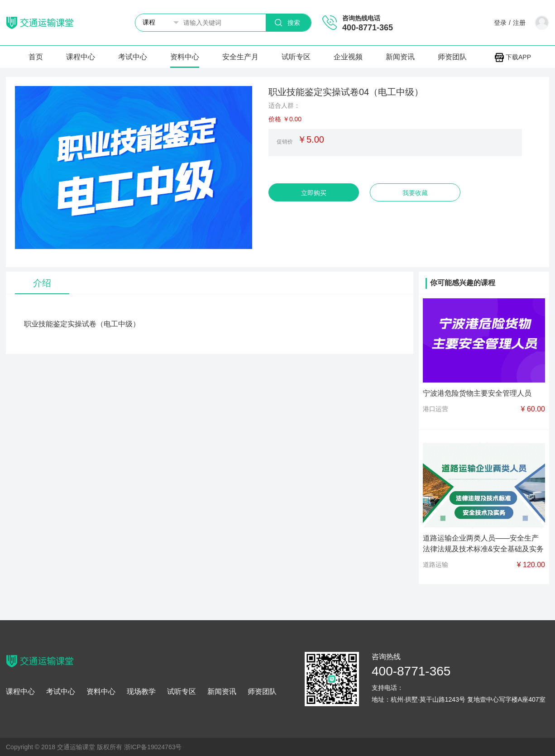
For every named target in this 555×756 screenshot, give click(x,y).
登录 (500, 23)
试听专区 (296, 57)
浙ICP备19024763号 (153, 747)
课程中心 (81, 57)
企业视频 (348, 57)
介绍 (42, 283)
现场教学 (141, 692)
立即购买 (314, 193)
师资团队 (452, 57)
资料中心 (185, 57)
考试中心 (133, 57)
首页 (36, 57)
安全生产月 (240, 57)
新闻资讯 (400, 57)
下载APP (513, 57)
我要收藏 (415, 193)
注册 (519, 23)
